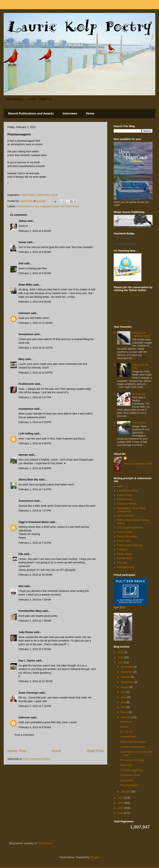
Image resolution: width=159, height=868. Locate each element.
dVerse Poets (125, 495)
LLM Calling (26, 434)
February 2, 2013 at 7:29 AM (35, 600)
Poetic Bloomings (127, 536)
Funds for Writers (127, 504)
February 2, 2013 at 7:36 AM (35, 621)
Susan (22, 242)
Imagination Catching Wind (141, 334)
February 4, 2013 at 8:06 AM (35, 727)
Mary (22, 359)
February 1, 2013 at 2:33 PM (35, 422)
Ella (21, 554)
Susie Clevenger (29, 693)
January (126, 792)
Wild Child (126, 765)
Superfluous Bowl (130, 775)
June (124, 697)
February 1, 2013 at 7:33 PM (35, 543)
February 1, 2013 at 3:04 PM (35, 443)
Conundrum (127, 780)
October (126, 677)
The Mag (122, 563)
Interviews (70, 114)
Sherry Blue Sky (28, 480)
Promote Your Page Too (124, 244)
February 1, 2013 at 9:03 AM (35, 231)
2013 (121, 662)
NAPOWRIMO (125, 516)
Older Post (95, 751)
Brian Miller (26, 285)
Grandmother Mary (30, 611)
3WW (120, 486)
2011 (121, 803)
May (124, 702)
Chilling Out (139, 394)
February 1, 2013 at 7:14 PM (35, 489)
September (127, 682)
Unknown (24, 313)
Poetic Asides (125, 532)
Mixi (21, 586)
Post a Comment (24, 735)
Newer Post (17, 751)
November (127, 672)
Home (90, 114)
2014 (121, 657)
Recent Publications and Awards (31, 114)
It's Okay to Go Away (132, 760)
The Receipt (139, 423)
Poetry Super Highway (130, 545)
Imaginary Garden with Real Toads (59, 206)
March (125, 712)
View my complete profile (138, 464)
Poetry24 (122, 550)
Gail (21, 263)
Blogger (95, 857)
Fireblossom (26, 384)
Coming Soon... (129, 737)
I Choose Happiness (132, 770)
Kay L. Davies (27, 661)
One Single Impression (130, 528)
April (124, 707)
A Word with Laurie (27, 206)
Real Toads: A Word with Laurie (40, 195)
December (127, 667)
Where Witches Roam (133, 742)
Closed (124, 727)
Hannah (23, 455)
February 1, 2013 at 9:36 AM (35, 302)
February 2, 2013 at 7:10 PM (35, 706)
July (123, 692)
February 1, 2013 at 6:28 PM (35, 468)
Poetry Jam (124, 541)
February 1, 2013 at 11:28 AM (35, 323)
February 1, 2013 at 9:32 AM (35, 273)
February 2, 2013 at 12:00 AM (35, 575)
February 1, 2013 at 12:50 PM (35, 373)
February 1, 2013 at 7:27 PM (35, 511)
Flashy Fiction (125, 499)
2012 (121, 798)
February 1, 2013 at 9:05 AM (35, 252)
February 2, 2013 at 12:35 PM (35, 681)
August (125, 687)
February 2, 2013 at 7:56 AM (35, 649)
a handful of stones (128, 491)
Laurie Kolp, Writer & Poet (125, 238)
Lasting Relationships (132, 747)
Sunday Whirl (125, 558)
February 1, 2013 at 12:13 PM (35, 348)
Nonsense (126, 722)
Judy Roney (26, 632)
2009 (121, 813)
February (126, 717)
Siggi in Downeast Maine (34, 522)
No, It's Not (127, 732)
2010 (121, 808)
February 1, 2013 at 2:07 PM (35, 397)
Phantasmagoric (130, 785)
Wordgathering (126, 567)
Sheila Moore (45, 843)
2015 (121, 652)
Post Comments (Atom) (37, 759)
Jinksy (23, 221)
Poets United (124, 554)
